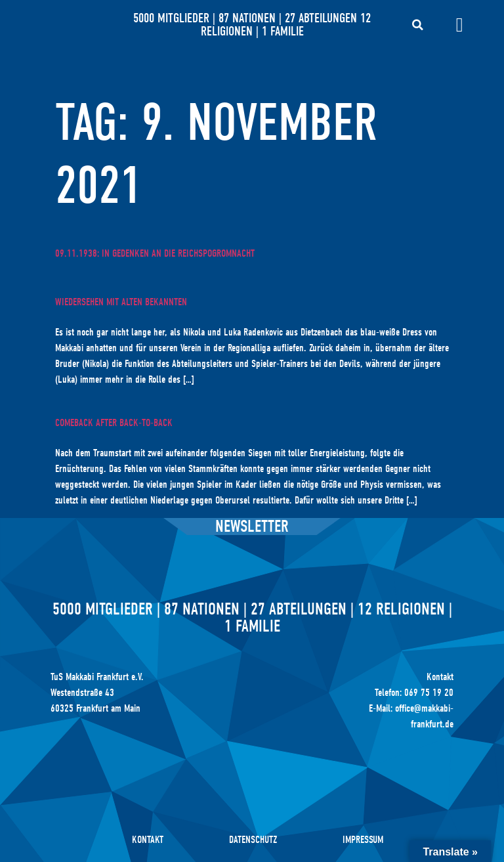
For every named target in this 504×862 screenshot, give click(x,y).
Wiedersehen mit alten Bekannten (121, 302)
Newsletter (252, 527)
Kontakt (148, 840)
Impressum (363, 840)
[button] (417, 25)
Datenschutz (253, 840)
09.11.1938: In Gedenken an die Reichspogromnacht (155, 253)
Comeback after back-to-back (114, 423)
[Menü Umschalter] (460, 25)
